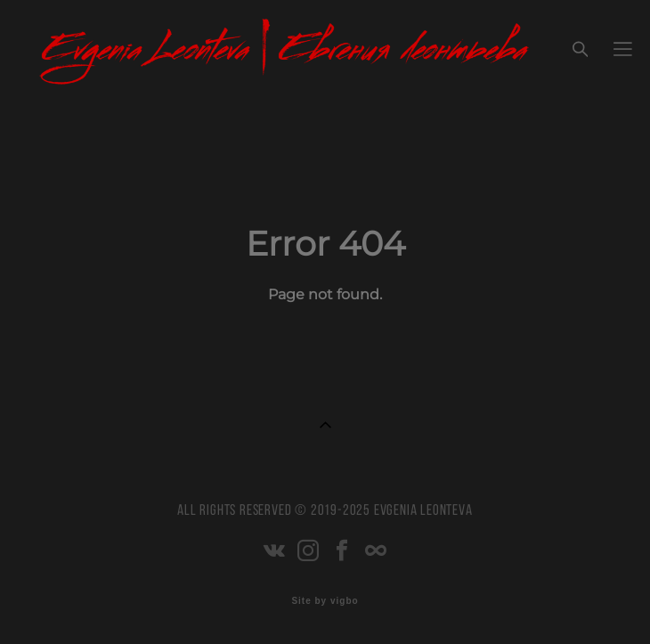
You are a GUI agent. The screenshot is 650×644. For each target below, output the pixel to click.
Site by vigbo (325, 601)
